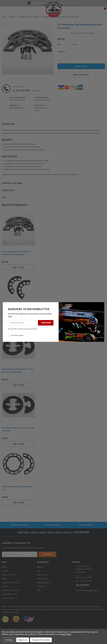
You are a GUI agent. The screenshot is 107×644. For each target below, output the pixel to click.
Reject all (23, 640)
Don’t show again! (17, 335)
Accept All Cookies (41, 640)
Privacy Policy (65, 634)
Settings (9, 640)
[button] (102, 305)
